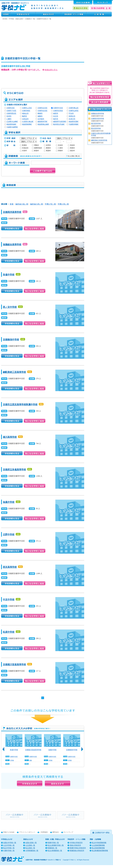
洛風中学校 (9, 502)
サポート (103, 2)
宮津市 (9, 116)
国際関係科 (37, 148)
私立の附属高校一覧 (55, 851)
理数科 (35, 145)
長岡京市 (72, 116)
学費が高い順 (63, 204)
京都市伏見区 (58, 111)
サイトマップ (68, 832)
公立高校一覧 (30, 845)
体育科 (47, 145)
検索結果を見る (50, 70)
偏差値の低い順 (22, 204)
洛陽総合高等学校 (12, 244)
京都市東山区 (74, 108)
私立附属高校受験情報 (100, 851)
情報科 (59, 151)
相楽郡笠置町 (74, 122)
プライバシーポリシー (27, 832)
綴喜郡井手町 (43, 122)
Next (83, 750)
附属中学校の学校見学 (78, 848)
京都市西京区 (11, 113)
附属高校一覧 (52, 848)
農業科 (47, 148)
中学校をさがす (23, 14)
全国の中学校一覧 (10, 843)
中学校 (12, 760)
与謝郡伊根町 (74, 124)
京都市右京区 (43, 111)
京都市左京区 (43, 108)
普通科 (23, 145)
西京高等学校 (10, 567)
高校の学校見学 (75, 845)
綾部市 (56, 113)
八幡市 (9, 119)
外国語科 (24, 148)
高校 (31, 760)
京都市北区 (11, 108)
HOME (6, 14)
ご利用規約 (44, 832)
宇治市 (71, 113)
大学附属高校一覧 (32, 851)
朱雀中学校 (9, 275)
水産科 (23, 151)
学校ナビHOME (9, 832)
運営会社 (56, 832)
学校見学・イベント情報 (74, 14)
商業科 (71, 148)
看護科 (47, 151)
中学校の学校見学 (76, 843)
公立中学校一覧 (9, 845)
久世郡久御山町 (28, 122)
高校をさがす (48, 14)
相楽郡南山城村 (43, 124)
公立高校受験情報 (98, 845)
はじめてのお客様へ (83, 2)
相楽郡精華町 (27, 124)
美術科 (71, 145)
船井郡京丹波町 (59, 124)
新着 (12, 204)
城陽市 (40, 116)
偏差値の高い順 (37, 204)
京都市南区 (26, 111)
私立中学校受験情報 (99, 843)
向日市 (56, 116)
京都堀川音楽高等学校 (14, 664)
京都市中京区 (58, 108)
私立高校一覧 (30, 848)
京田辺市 (25, 119)
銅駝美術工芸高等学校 (14, 372)
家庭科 (35, 151)
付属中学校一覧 (9, 851)
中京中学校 (9, 600)
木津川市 (72, 119)
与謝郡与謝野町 (12, 127)
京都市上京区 (27, 108)
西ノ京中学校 (10, 307)
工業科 (59, 148)
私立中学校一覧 (9, 848)
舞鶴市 (40, 113)
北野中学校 (9, 534)
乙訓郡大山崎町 (12, 122)
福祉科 (71, 151)
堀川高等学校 (10, 437)
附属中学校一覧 (53, 843)
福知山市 (25, 113)
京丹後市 (41, 119)
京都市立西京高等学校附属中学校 (20, 404)
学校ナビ (73, 860)
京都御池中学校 (11, 340)
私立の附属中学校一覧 (56, 845)
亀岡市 (25, 116)
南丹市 (56, 119)
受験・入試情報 (99, 14)
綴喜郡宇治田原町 (60, 122)
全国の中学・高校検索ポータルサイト (15, 3)
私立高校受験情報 (98, 848)
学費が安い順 (50, 204)
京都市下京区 (11, 111)
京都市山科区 (74, 111)
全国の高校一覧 (31, 843)
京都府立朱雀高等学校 (14, 470)
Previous (4, 750)
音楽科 (59, 145)
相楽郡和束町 (11, 124)
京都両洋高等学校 (12, 212)
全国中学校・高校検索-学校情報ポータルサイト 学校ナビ (43, 860)
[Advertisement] (45, 37)
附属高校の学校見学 (77, 851)
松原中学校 (9, 632)
